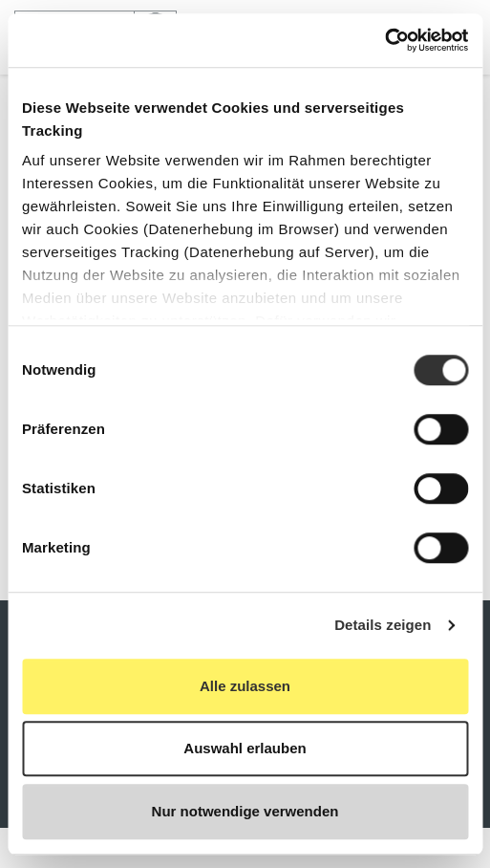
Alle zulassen (245, 686)
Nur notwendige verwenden (245, 811)
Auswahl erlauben (245, 748)
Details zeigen (383, 625)
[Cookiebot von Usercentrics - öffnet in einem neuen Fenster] (384, 40)
